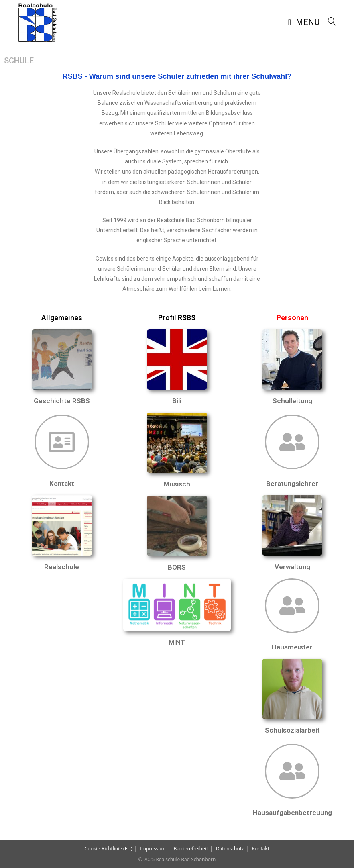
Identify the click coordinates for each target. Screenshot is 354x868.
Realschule (62, 567)
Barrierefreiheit (191, 849)
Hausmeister (292, 647)
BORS (177, 567)
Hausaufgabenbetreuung (292, 813)
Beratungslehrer (292, 484)
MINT (177, 642)
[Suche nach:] (329, 22)
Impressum (153, 849)
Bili (177, 401)
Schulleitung (292, 401)
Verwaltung (292, 567)
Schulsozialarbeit (292, 730)
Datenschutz (230, 849)
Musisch (177, 484)
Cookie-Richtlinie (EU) (109, 849)
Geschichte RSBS (62, 401)
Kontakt (62, 484)
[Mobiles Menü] (305, 22)
